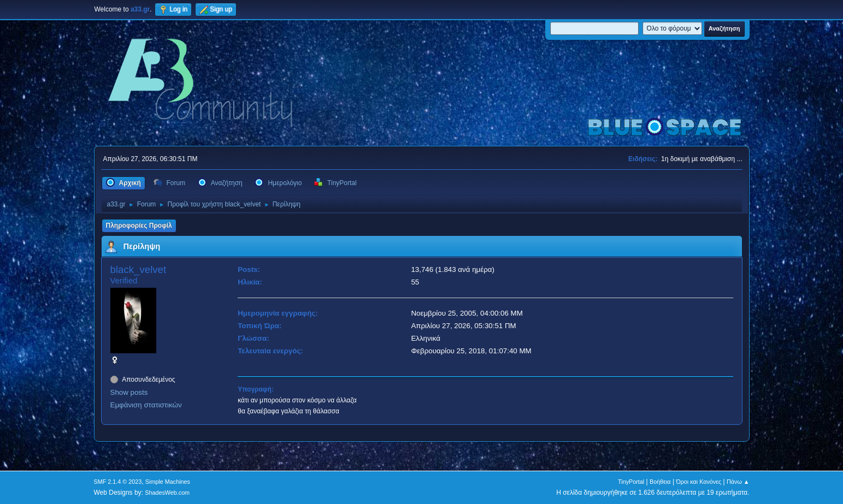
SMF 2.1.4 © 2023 (118, 482)
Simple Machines (168, 482)
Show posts (129, 392)
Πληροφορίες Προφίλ (139, 226)
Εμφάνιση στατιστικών (146, 405)
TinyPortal (631, 482)
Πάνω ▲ (738, 482)
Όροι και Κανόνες (698, 482)
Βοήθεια (660, 482)
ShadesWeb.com (167, 493)
